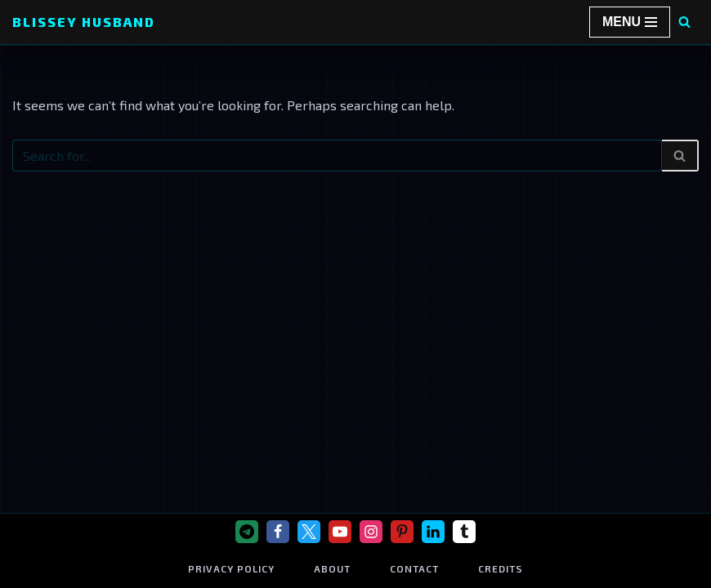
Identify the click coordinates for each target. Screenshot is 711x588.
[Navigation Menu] (630, 22)
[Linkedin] (433, 532)
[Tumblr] (464, 532)
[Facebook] (278, 532)
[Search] (684, 22)
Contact (414, 568)
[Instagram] (371, 532)
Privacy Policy (231, 568)
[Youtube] (340, 532)
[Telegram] (247, 532)
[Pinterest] (402, 532)
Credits (501, 568)
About (332, 568)
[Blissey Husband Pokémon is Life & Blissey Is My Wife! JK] (84, 22)
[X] (309, 532)
